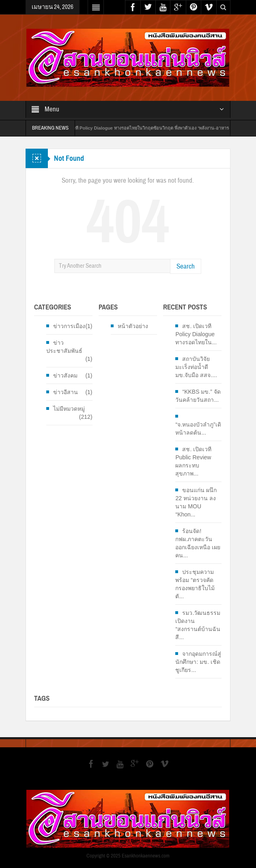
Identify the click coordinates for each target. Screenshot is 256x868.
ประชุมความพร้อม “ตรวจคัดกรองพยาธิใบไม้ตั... (195, 584)
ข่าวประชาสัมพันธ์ (64, 347)
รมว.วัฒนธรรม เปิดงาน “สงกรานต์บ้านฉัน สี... (198, 625)
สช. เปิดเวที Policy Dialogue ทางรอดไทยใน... (196, 334)
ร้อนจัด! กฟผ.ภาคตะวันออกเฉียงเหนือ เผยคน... (198, 543)
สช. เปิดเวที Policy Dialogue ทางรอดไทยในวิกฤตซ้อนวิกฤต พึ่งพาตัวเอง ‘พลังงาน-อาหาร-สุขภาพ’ (154, 128)
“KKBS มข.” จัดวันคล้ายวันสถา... (198, 396)
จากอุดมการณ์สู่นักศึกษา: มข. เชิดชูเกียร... (198, 662)
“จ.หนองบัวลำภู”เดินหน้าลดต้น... (200, 429)
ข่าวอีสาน (66, 392)
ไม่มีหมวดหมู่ (69, 409)
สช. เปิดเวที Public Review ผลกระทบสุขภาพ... (193, 461)
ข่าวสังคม (65, 375)
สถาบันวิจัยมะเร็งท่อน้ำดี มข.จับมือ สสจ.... (196, 367)
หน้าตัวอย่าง (133, 326)
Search (186, 266)
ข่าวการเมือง (69, 326)
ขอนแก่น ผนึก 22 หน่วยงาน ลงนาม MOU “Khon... (196, 502)
